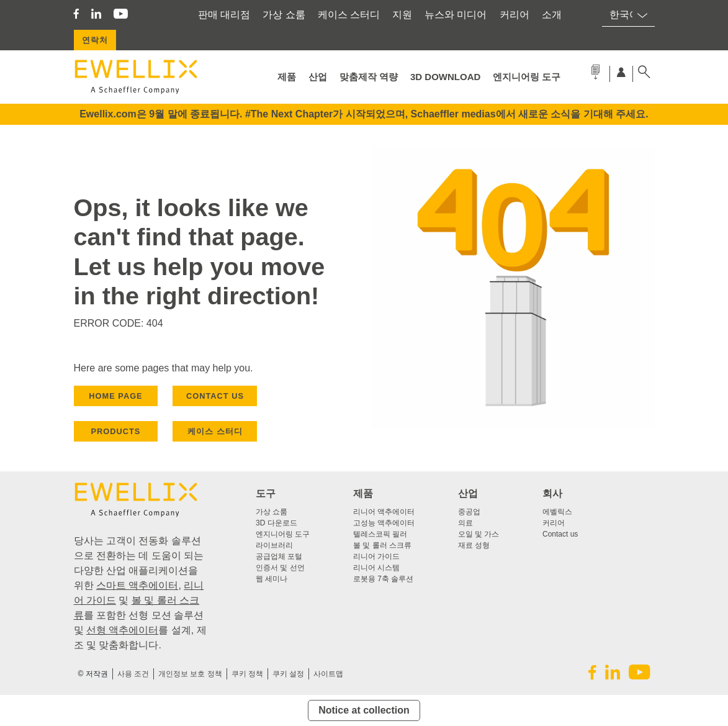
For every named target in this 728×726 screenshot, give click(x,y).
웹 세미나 (272, 579)
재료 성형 (474, 545)
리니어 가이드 (376, 556)
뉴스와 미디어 (456, 15)
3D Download (445, 77)
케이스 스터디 (349, 15)
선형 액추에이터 (122, 630)
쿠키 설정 (288, 674)
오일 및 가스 (479, 534)
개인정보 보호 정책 (190, 674)
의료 (465, 523)
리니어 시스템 (376, 568)
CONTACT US (215, 396)
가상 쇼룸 (284, 15)
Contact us (560, 534)
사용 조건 (133, 674)
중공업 (469, 512)
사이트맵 (328, 674)
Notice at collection (364, 710)
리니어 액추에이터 (384, 512)
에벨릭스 (557, 512)
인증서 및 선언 (280, 568)
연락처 (95, 40)
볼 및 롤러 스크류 (382, 545)
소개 (552, 15)
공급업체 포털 (279, 556)
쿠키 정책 (247, 674)
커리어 (515, 15)
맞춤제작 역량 (369, 77)
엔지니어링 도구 (527, 77)
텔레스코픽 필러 (380, 534)
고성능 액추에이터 (384, 523)
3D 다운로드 (276, 523)
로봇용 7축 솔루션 (383, 579)
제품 (287, 77)
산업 (318, 77)
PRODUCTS (116, 431)
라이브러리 (274, 545)
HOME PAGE (115, 396)
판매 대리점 (224, 15)
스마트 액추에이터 (137, 585)
